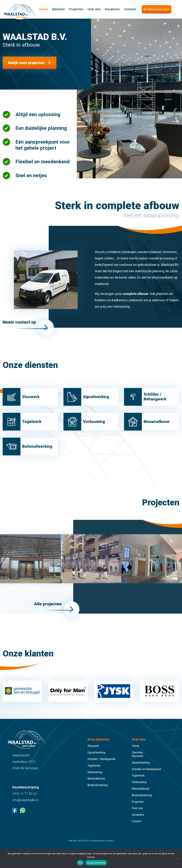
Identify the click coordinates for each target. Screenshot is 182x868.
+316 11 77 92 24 (25, 799)
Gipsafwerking (96, 758)
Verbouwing (95, 778)
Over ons (96, 10)
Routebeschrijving (26, 793)
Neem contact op (21, 325)
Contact (133, 10)
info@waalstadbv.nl (26, 805)
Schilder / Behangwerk (101, 765)
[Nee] (178, 859)
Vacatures (115, 10)
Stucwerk (93, 752)
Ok (80, 863)
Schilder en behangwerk (147, 775)
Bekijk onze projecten (26, 64)
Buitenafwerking (97, 791)
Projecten (79, 10)
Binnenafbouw (96, 784)
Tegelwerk (94, 771)
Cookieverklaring (96, 863)
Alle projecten (47, 612)
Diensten (61, 10)
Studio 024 (83, 846)
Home (46, 10)
